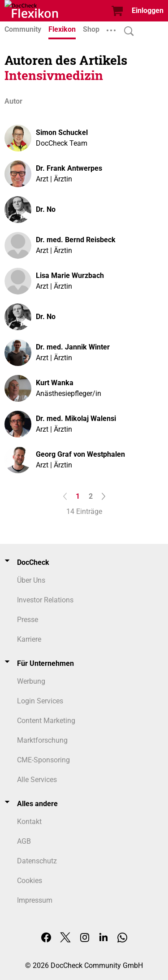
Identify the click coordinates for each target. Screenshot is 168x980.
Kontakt (29, 822)
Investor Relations (45, 600)
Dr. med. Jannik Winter (73, 347)
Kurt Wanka (55, 383)
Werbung (31, 681)
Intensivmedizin (54, 75)
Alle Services (37, 780)
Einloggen (148, 11)
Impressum (35, 900)
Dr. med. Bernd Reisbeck (76, 240)
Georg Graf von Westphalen (80, 454)
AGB (24, 841)
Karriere (29, 639)
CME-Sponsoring (43, 760)
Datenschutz (37, 861)
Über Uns (31, 580)
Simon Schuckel (62, 132)
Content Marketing (46, 721)
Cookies (30, 881)
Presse (28, 620)
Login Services (40, 701)
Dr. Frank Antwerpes (69, 168)
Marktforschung (42, 740)
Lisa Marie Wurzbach (70, 275)
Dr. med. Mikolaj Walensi (76, 418)
